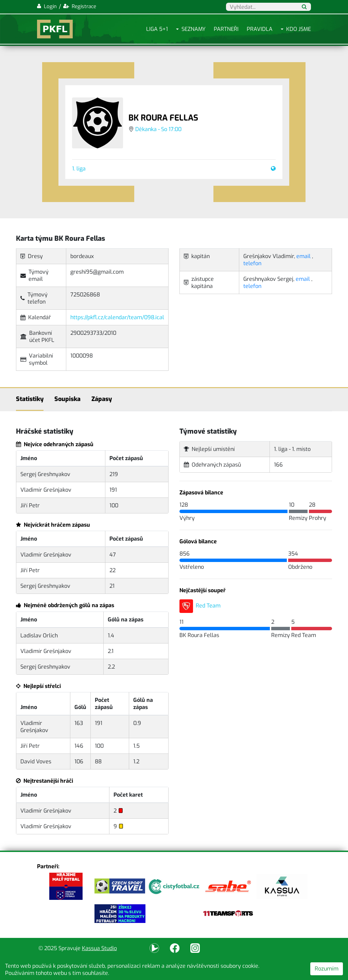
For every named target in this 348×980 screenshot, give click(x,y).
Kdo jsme (299, 29)
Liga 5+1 (157, 29)
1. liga (79, 169)
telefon (252, 263)
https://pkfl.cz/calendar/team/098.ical (117, 317)
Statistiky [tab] (30, 399)
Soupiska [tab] (67, 399)
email (303, 256)
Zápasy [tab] (102, 399)
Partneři (226, 29)
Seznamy (194, 29)
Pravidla (260, 29)
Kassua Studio (99, 948)
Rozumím (327, 969)
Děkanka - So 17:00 (158, 129)
